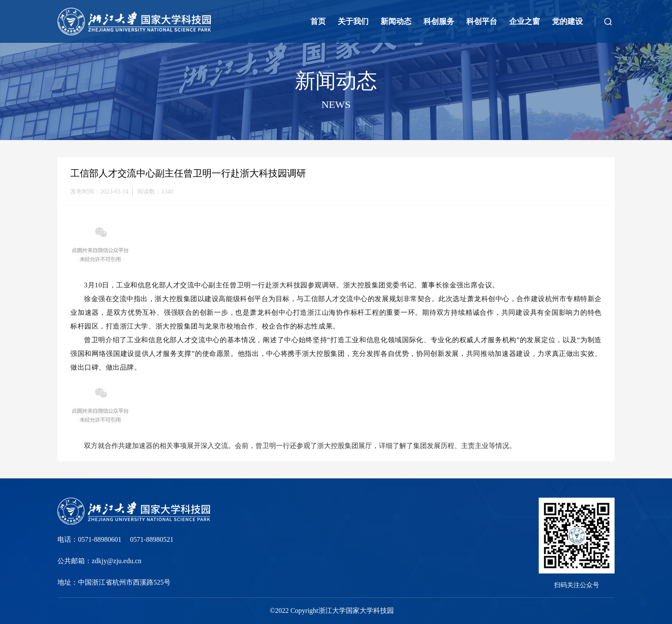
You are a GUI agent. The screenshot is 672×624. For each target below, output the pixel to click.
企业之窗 (525, 21)
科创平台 (482, 21)
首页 (318, 21)
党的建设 (567, 21)
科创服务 (439, 21)
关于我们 (353, 21)
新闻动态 (396, 21)
